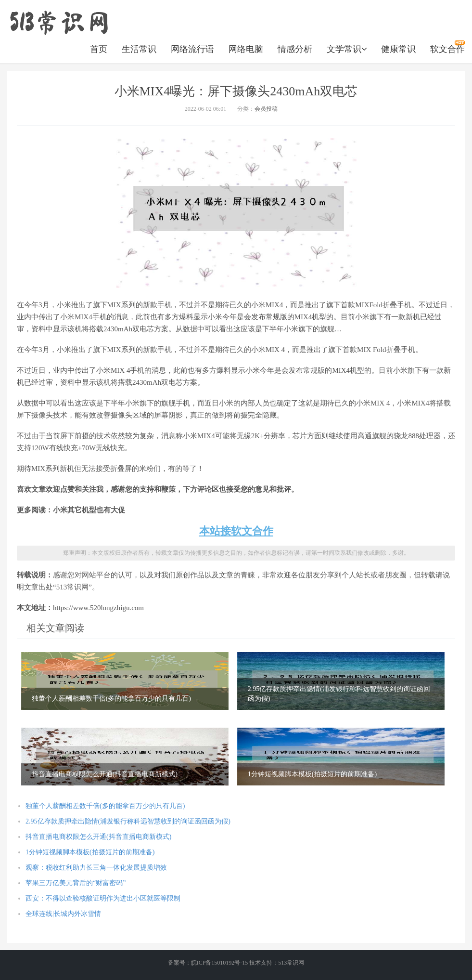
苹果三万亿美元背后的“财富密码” (76, 883)
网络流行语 (192, 49)
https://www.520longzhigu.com (59, 22)
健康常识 (398, 49)
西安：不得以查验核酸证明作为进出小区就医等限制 (103, 898)
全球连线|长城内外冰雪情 (63, 914)
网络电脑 (246, 49)
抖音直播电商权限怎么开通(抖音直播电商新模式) (98, 837)
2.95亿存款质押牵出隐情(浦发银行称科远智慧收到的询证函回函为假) (128, 821)
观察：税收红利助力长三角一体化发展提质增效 (96, 868)
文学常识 (347, 49)
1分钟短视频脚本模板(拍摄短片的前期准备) (90, 852)
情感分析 (295, 49)
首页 (99, 49)
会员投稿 (266, 109)
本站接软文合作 (236, 531)
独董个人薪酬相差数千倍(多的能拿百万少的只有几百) (105, 806)
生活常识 (139, 49)
